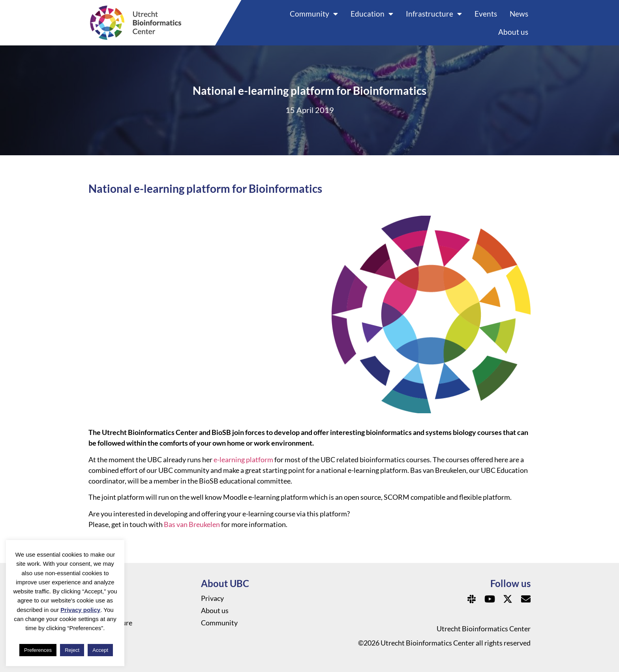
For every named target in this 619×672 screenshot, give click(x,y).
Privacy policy (80, 610)
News (519, 14)
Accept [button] (100, 650)
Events (486, 14)
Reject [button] (72, 650)
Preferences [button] (38, 650)
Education (372, 14)
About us (513, 32)
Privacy (212, 599)
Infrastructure (434, 14)
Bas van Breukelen (192, 524)
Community (314, 14)
